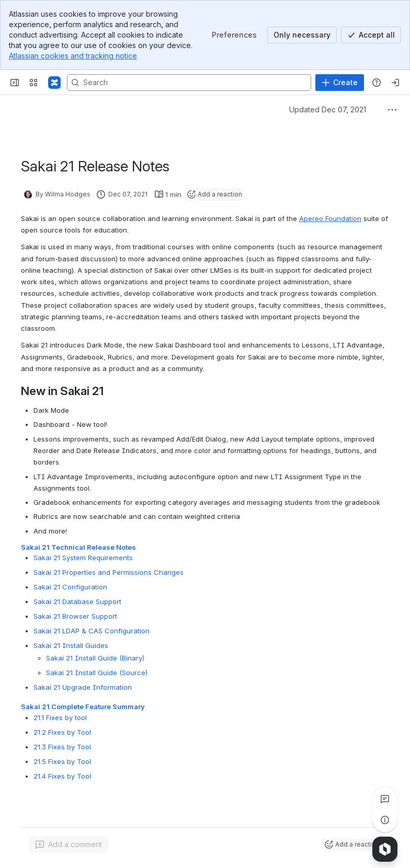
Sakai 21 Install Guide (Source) (97, 673)
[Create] (340, 83)
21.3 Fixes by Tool (62, 746)
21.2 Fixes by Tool (62, 732)
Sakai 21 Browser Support (75, 616)
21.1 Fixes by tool (60, 717)
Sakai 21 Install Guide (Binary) (95, 658)
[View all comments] (385, 799)
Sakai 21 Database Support (77, 601)
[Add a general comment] (69, 844)
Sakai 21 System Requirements (83, 558)
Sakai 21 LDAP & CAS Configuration (92, 631)
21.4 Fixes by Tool (62, 776)
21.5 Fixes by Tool (62, 761)
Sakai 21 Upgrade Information (83, 687)
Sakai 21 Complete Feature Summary (83, 707)
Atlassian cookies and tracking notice (73, 56)
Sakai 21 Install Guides (71, 645)
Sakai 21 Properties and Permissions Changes (109, 572)
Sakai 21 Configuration (70, 587)
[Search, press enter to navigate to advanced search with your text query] (189, 83)
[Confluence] (54, 83)
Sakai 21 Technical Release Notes (78, 547)
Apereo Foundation (330, 218)
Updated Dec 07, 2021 (328, 109)
